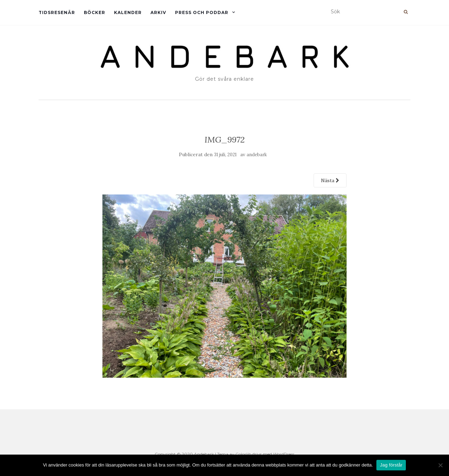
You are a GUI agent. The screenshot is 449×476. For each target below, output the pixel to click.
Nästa (330, 180)
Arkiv (158, 12)
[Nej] (440, 465)
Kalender (128, 12)
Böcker (95, 12)
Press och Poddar (202, 12)
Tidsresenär (57, 12)
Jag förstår (391, 465)
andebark (257, 155)
